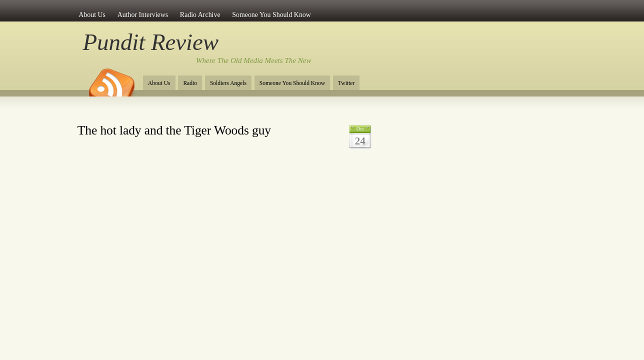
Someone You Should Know (271, 15)
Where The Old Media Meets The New (254, 60)
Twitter (346, 83)
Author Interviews (143, 15)
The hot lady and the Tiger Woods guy (174, 130)
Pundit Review (151, 42)
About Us (92, 15)
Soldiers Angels (228, 83)
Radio (190, 83)
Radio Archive (200, 15)
